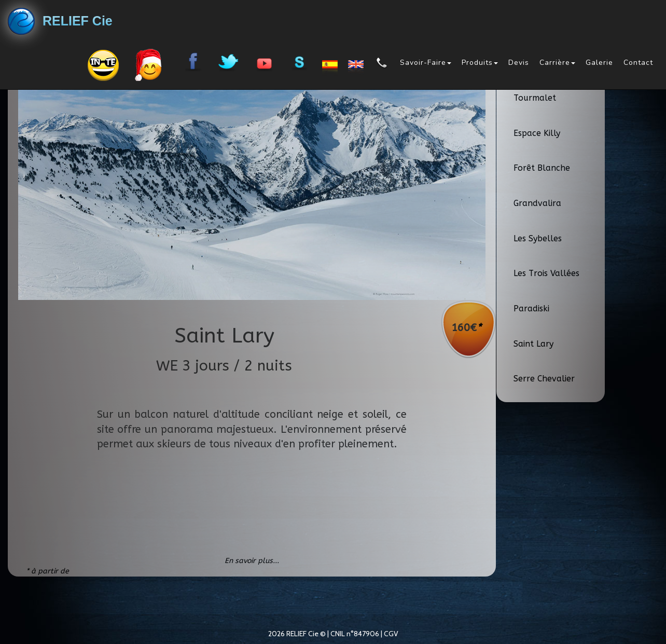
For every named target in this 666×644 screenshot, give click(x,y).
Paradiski (531, 309)
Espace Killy (537, 133)
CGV (391, 634)
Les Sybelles (538, 238)
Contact (638, 63)
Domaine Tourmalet (535, 92)
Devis (519, 63)
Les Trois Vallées (546, 273)
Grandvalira (537, 203)
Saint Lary (533, 344)
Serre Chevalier (544, 379)
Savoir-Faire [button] (426, 63)
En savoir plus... (252, 561)
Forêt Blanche (542, 168)
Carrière (557, 63)
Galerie (599, 63)
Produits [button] (480, 63)
